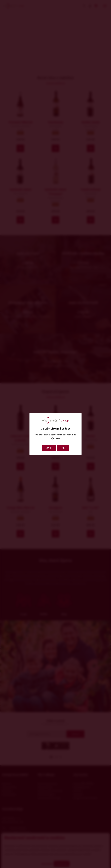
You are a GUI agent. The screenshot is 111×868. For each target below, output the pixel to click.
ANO (49, 448)
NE (63, 448)
